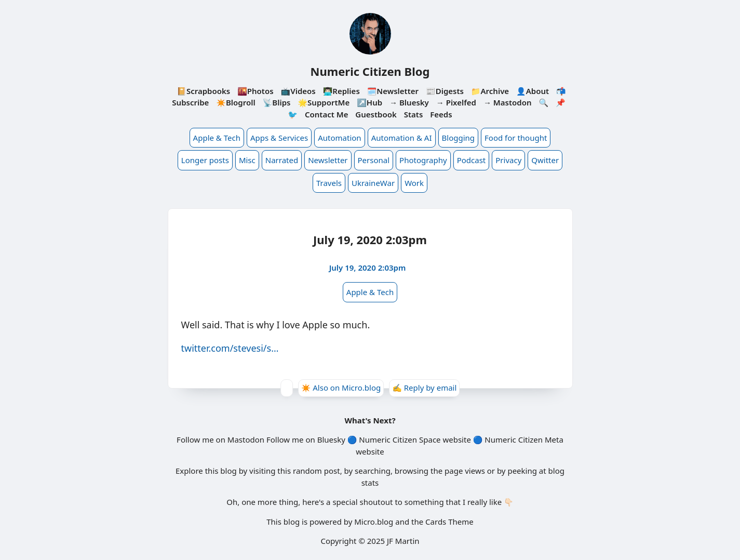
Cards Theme (449, 522)
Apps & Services (279, 138)
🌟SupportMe (324, 102)
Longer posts (205, 160)
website (456, 439)
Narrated (282, 160)
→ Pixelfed (456, 102)
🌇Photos (255, 91)
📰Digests (445, 91)
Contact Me (327, 114)
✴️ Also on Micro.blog (341, 388)
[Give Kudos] (287, 388)
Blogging (459, 138)
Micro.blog (374, 522)
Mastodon (246, 439)
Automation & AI (402, 138)
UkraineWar (373, 183)
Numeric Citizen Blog (370, 71)
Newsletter (328, 160)
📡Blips (277, 102)
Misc (247, 160)
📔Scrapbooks (203, 91)
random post (317, 471)
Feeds (441, 114)
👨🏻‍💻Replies (341, 91)
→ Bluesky (409, 102)
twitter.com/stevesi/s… (230, 348)
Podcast (472, 160)
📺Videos (298, 91)
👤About (533, 91)
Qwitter (545, 160)
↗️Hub (369, 102)
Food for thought (516, 138)
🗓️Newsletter (393, 91)
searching (373, 471)
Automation (339, 138)
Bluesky (331, 439)
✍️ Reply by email (424, 388)
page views (465, 471)
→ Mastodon (508, 102)
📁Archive (490, 91)
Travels (329, 183)
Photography (423, 160)
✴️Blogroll (236, 102)
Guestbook (376, 114)
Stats (414, 114)
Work (414, 183)
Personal (374, 160)
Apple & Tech (217, 138)
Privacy (508, 160)
